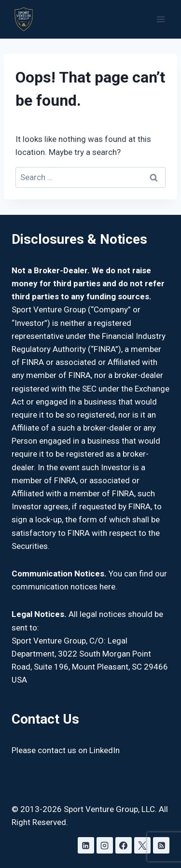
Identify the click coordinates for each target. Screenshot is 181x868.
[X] (142, 845)
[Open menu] (160, 19)
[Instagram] (105, 845)
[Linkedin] (86, 845)
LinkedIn (104, 750)
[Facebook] (124, 845)
